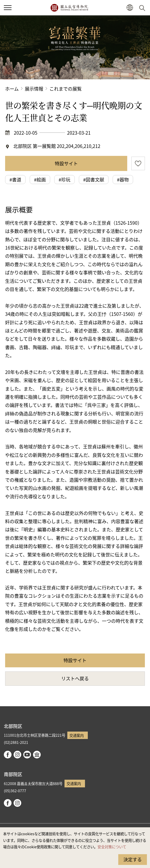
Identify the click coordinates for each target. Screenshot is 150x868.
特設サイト (66, 163)
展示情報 (34, 89)
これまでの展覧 (66, 89)
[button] (130, 8)
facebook (8, 755)
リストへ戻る (75, 678)
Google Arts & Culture (37, 755)
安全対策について (112, 847)
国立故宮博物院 (69, 8)
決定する (133, 859)
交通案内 (77, 735)
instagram (17, 755)
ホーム (12, 89)
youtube (27, 755)
